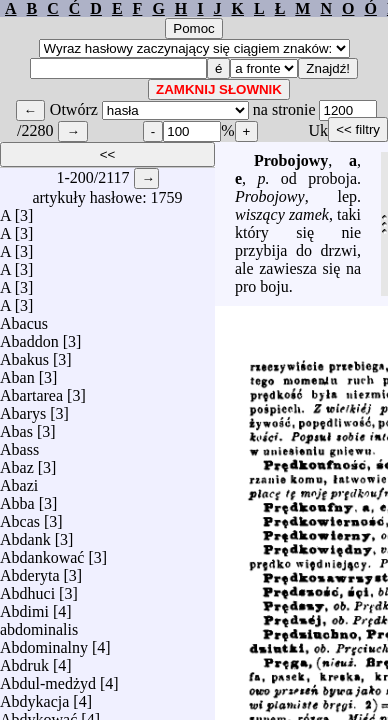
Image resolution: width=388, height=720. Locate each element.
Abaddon (29, 336)
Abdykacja (34, 696)
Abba (17, 498)
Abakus (24, 354)
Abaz (17, 462)
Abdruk (24, 660)
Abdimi (24, 606)
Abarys (23, 408)
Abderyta (30, 570)
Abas (16, 426)
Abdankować (42, 552)
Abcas (20, 516)
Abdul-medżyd (48, 678)
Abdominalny (44, 642)
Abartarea (31, 390)
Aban (17, 372)
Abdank (25, 534)
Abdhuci (27, 588)
